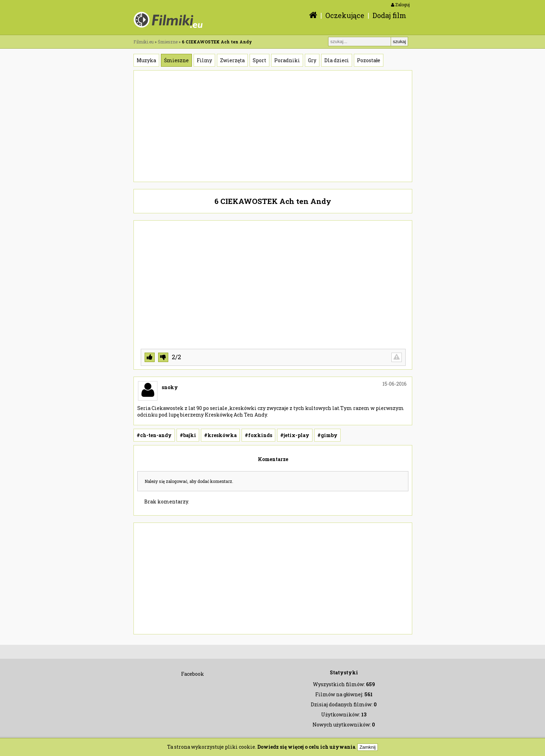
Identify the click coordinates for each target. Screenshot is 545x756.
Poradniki (287, 60)
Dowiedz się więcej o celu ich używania (306, 747)
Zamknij (368, 747)
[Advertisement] (273, 126)
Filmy (204, 60)
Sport (259, 60)
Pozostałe (369, 60)
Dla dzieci (337, 60)
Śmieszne (168, 42)
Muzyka (146, 60)
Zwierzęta (232, 60)
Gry (312, 60)
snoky (170, 387)
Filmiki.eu (144, 42)
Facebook (193, 674)
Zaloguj (400, 5)
